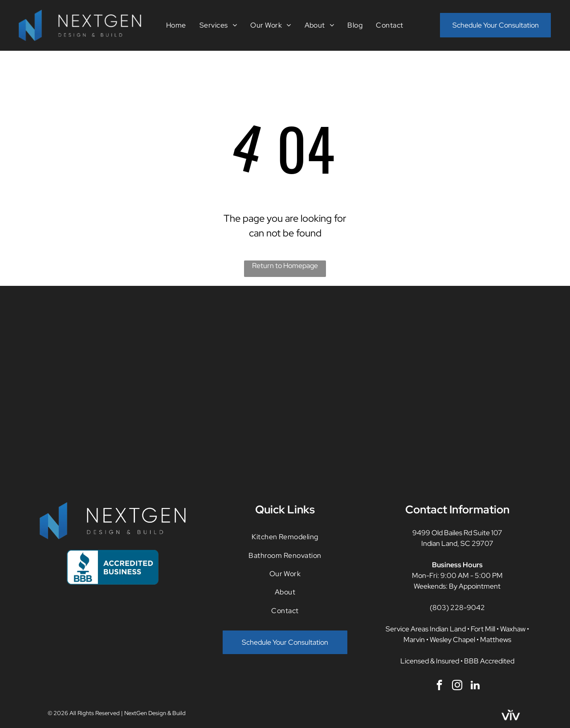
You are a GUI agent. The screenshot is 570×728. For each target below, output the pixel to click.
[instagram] (457, 686)
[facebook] (439, 686)
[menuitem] (176, 25)
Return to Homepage (285, 266)
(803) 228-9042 (457, 608)
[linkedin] (475, 686)
